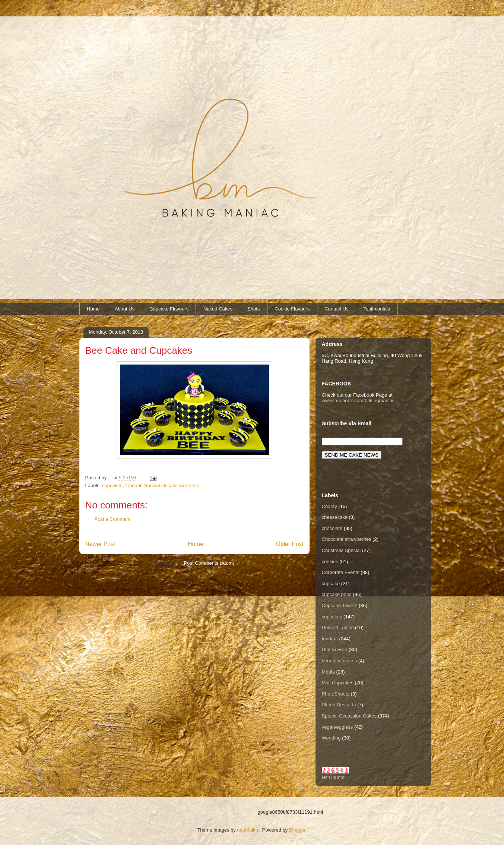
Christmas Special (341, 550)
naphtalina (248, 830)
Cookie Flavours (292, 309)
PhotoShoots (336, 694)
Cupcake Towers (340, 606)
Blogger (297, 830)
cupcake (331, 584)
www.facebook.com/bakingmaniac (358, 401)
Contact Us (336, 309)
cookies (330, 562)
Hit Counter (334, 777)
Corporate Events (341, 572)
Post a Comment (113, 519)
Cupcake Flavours (169, 309)
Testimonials (377, 309)
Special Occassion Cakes (172, 485)
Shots (253, 309)
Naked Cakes (218, 309)
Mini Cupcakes (338, 683)
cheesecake (335, 517)
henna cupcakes (340, 661)
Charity (329, 506)
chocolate (332, 528)
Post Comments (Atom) (209, 563)
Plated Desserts (339, 705)
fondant (133, 485)
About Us (125, 309)
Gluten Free (335, 649)
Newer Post (100, 544)
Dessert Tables (338, 628)
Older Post (290, 544)
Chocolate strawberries (347, 539)
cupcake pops (337, 594)
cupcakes (112, 485)
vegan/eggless (337, 727)
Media (328, 672)
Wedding (331, 738)
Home (93, 309)
